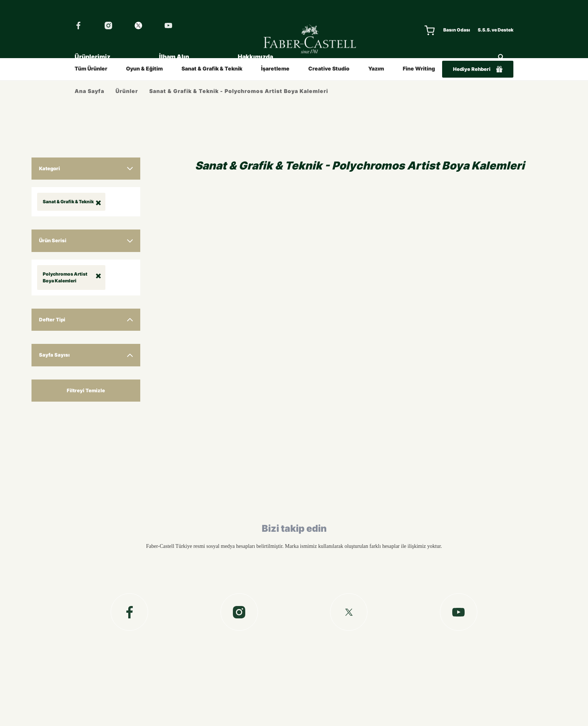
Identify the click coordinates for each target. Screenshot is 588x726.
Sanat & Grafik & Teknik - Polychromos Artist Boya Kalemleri (239, 91)
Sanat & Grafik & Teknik (212, 68)
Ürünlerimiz (92, 57)
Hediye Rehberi (478, 69)
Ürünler (127, 91)
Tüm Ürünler (91, 68)
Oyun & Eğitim (144, 68)
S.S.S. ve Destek (496, 30)
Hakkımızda (255, 57)
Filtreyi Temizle (86, 390)
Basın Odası (457, 30)
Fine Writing (419, 68)
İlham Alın (174, 57)
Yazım (376, 68)
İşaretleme (275, 68)
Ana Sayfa (89, 91)
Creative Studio (329, 68)
